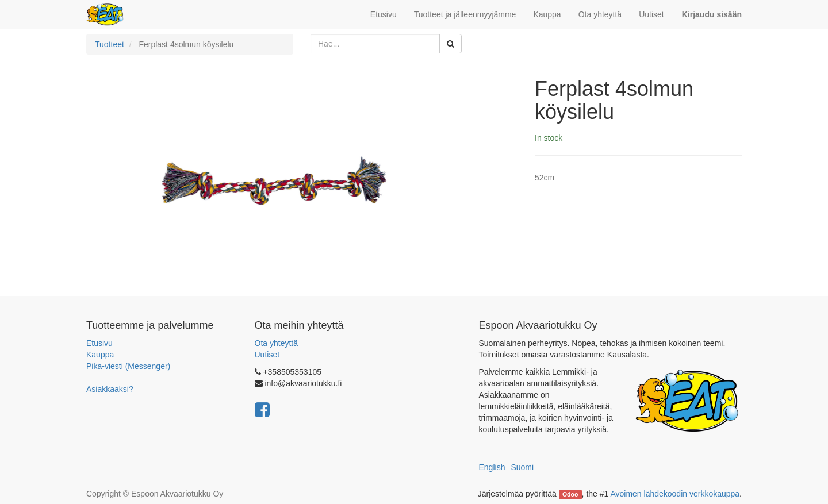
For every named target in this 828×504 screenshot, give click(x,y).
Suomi (522, 467)
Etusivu (99, 343)
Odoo (570, 494)
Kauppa (100, 355)
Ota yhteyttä (276, 343)
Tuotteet (110, 44)
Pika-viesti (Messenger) (128, 366)
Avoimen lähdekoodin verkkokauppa (675, 494)
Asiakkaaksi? (110, 389)
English (492, 467)
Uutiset (267, 355)
